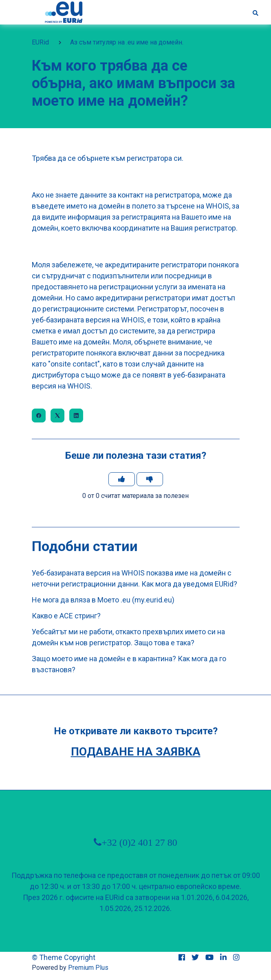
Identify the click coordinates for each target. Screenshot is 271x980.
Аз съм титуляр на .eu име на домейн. (127, 42)
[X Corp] (57, 416)
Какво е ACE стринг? (66, 616)
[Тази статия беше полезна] (122, 479)
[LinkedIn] (76, 416)
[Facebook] (39, 416)
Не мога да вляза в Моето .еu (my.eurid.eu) (103, 600)
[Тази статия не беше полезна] (150, 479)
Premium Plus (88, 968)
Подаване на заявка (136, 752)
